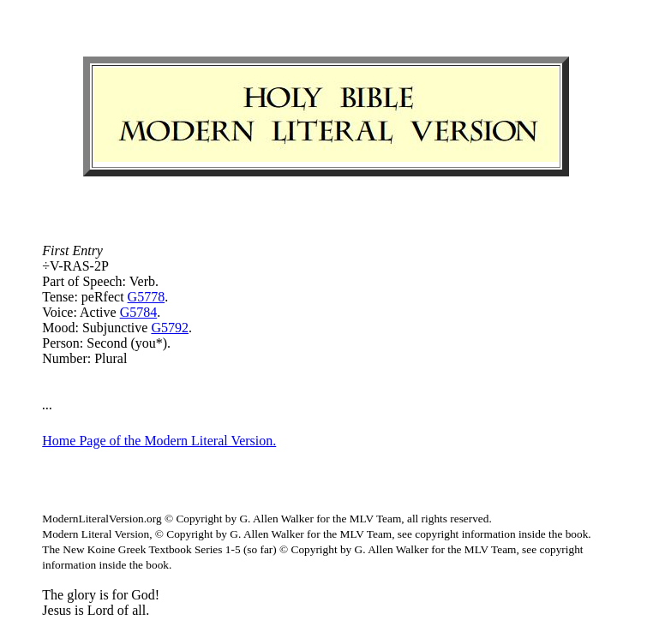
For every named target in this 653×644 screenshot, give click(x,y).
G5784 (139, 312)
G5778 (147, 297)
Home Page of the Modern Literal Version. (159, 441)
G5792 (170, 328)
